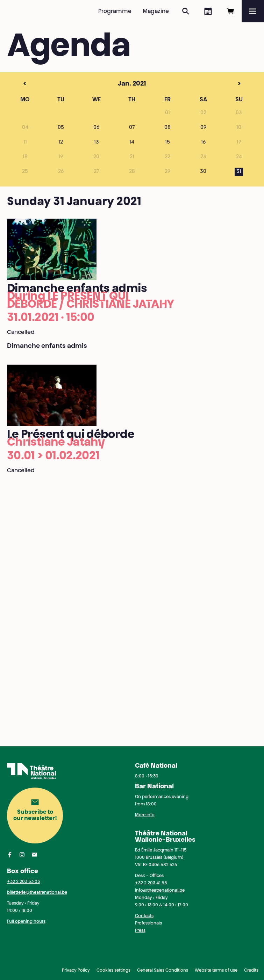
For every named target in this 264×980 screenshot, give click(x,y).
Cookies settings (113, 971)
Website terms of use (216, 971)
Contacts (144, 916)
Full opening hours (26, 922)
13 (97, 142)
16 (203, 142)
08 (167, 128)
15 (167, 142)
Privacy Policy (76, 971)
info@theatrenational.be (160, 891)
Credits (251, 971)
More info (145, 815)
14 (132, 142)
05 (61, 128)
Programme (115, 12)
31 (239, 172)
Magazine (156, 12)
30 (203, 172)
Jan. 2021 (120, 84)
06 (96, 128)
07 (132, 128)
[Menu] (253, 11)
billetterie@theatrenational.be (37, 893)
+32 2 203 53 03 (23, 882)
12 (61, 142)
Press (140, 931)
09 (203, 128)
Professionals (148, 923)
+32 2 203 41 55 (151, 883)
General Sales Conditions (163, 971)
